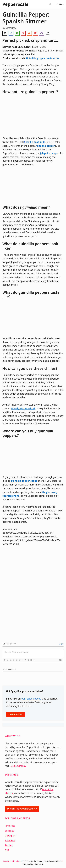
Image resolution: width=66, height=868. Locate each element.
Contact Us (40, 864)
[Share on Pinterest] (23, 33)
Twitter (9, 845)
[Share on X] (5, 33)
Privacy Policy (27, 864)
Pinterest (10, 826)
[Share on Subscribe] (42, 33)
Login (61, 644)
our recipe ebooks (31, 699)
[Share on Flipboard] (35, 33)
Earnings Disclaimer (33, 861)
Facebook (10, 841)
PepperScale (15, 4)
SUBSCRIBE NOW (15, 714)
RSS (7, 850)
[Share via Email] (17, 33)
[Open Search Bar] (50, 4)
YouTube (10, 831)
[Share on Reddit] (29, 33)
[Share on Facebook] (11, 33)
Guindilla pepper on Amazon (42, 58)
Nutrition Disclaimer (53, 861)
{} (31, 660)
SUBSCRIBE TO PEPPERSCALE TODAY (22, 809)
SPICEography (18, 766)
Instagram (11, 836)
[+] (34, 660)
